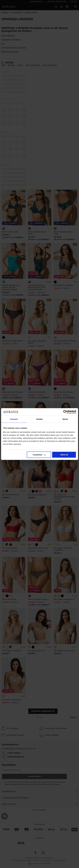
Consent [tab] (14, 419)
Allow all (64, 455)
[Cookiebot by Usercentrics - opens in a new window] (65, 412)
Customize (39, 455)
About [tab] (65, 419)
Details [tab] (40, 419)
